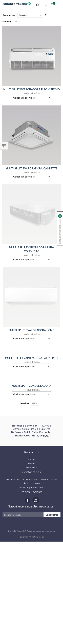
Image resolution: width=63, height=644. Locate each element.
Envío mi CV (32, 365)
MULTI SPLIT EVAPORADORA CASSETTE (32, 169)
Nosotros (32, 357)
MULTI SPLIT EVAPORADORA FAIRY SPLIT (32, 256)
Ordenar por (9, 15)
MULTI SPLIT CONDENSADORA (32, 283)
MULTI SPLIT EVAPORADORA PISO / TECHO (32, 89)
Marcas (32, 361)
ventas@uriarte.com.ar (33, 385)
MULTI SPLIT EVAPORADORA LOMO (32, 228)
